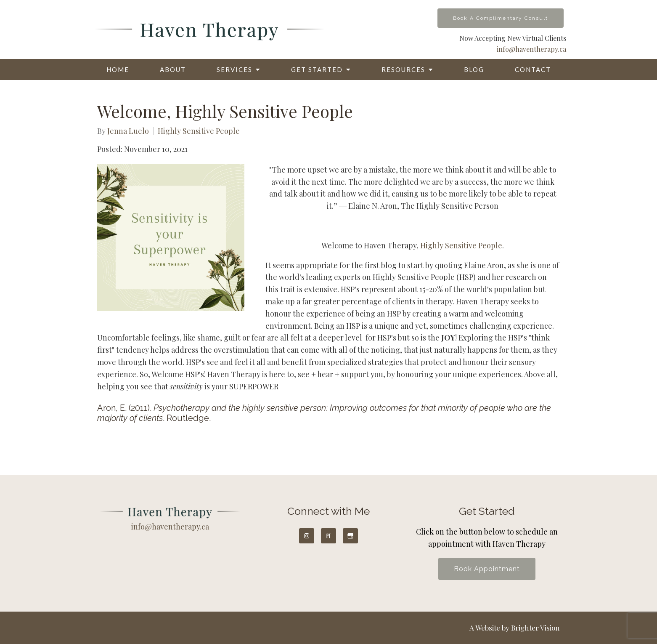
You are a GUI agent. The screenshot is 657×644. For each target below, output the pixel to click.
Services (234, 69)
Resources (403, 69)
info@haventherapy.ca (531, 49)
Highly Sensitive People (199, 131)
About (173, 69)
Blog (474, 69)
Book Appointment (487, 569)
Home (118, 69)
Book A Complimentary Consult (501, 18)
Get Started (317, 69)
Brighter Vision (535, 628)
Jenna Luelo (128, 131)
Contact (533, 69)
